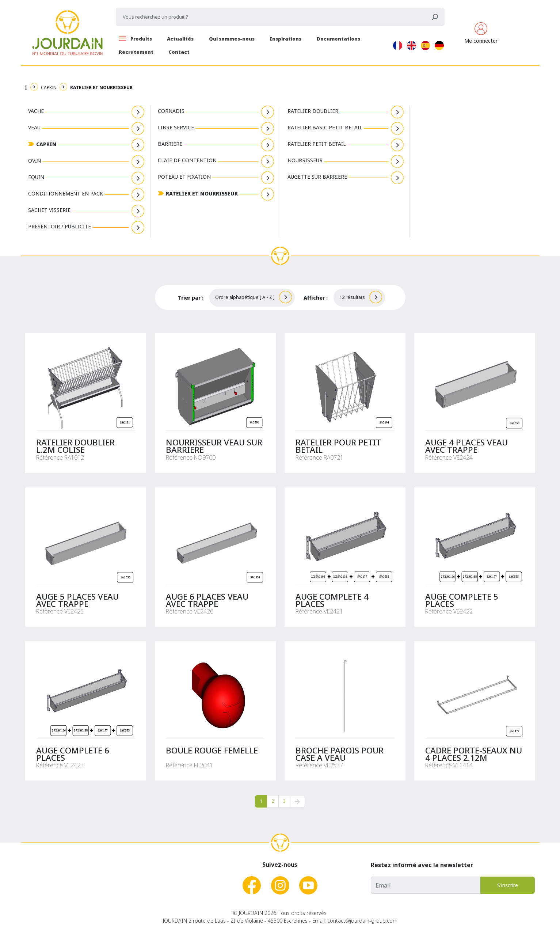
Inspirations (285, 39)
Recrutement (136, 52)
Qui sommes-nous (232, 39)
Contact (179, 52)
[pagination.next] (297, 801)
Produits (135, 39)
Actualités (180, 39)
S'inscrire (508, 885)
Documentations (338, 39)
